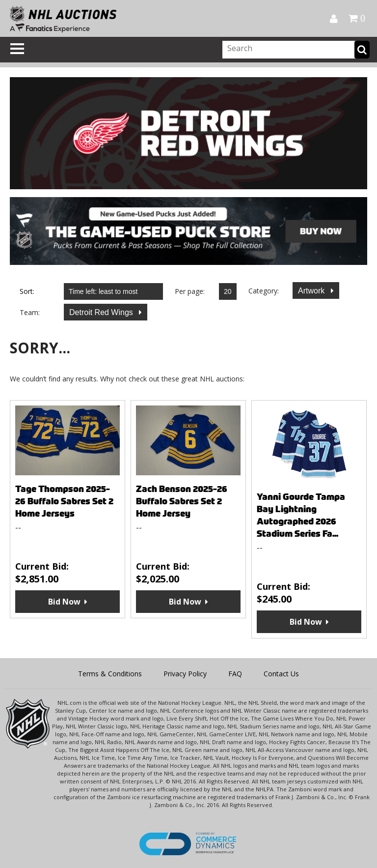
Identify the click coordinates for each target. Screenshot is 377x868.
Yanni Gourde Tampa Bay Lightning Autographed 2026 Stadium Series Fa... (301, 515)
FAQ (235, 674)
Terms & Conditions (110, 674)
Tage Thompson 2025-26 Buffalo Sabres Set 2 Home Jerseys (64, 501)
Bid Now (64, 602)
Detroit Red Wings (102, 312)
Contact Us (281, 674)
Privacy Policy (185, 674)
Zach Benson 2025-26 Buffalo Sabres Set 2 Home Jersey (182, 501)
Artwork (312, 291)
